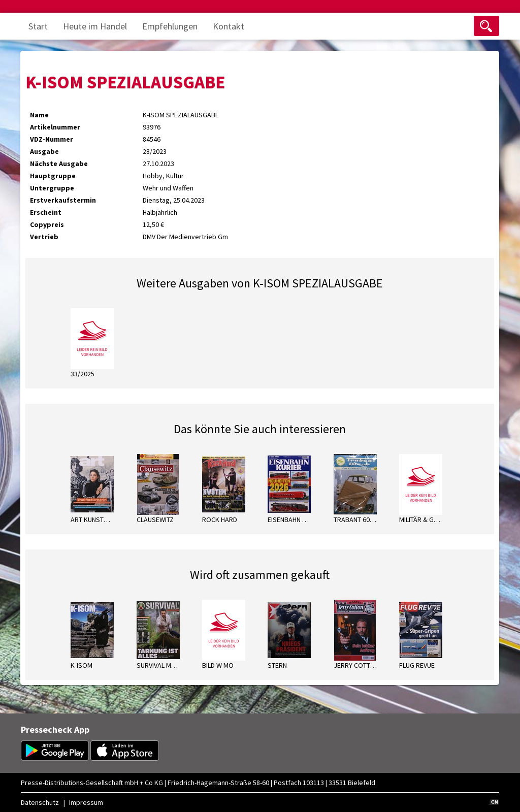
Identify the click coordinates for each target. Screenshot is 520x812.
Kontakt (229, 26)
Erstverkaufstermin (63, 200)
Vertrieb (44, 237)
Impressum (86, 802)
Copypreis (47, 224)
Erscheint (46, 212)
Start (38, 26)
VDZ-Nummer (52, 139)
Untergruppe (52, 188)
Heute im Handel (95, 26)
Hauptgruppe (53, 176)
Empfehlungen (170, 26)
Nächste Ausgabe (59, 164)
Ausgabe (44, 151)
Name (39, 115)
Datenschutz (40, 802)
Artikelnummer (55, 127)
